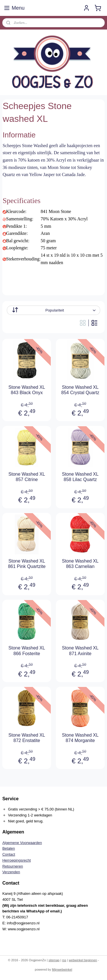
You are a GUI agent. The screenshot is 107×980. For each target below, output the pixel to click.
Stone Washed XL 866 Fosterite (27, 651)
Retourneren (13, 866)
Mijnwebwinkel (62, 969)
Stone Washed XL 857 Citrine (27, 477)
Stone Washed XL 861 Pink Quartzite (27, 564)
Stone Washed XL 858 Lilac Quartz (80, 477)
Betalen (9, 848)
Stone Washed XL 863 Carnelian (80, 564)
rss (64, 960)
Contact (9, 854)
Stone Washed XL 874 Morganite (80, 737)
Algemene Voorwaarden (22, 843)
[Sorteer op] (53, 310)
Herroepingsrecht (17, 860)
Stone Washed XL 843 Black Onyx (27, 390)
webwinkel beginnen (83, 960)
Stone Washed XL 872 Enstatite (27, 737)
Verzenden (11, 872)
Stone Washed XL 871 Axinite (80, 651)
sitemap (54, 960)
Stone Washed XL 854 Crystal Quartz (80, 390)
